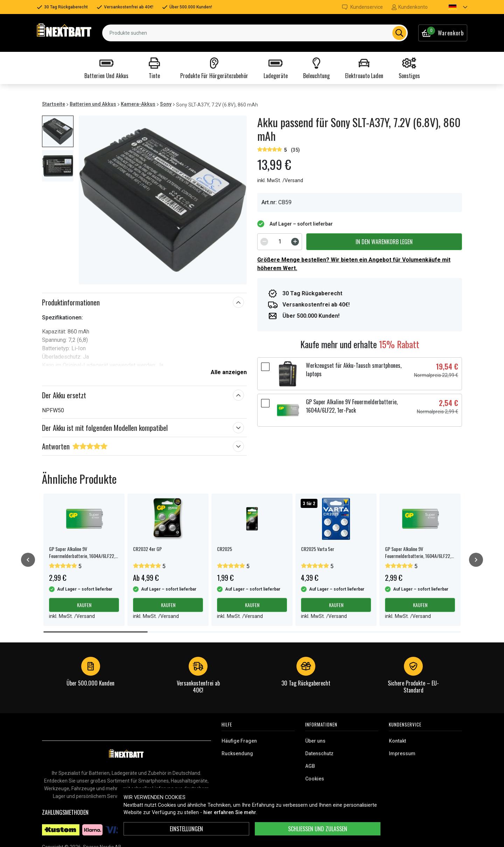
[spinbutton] (280, 242)
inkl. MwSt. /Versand (280, 181)
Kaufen (84, 605)
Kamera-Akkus (138, 104)
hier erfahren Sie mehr (230, 812)
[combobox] (255, 33)
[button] (452, 7)
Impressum (402, 753)
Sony (166, 104)
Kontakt (397, 741)
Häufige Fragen (239, 741)
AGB (310, 766)
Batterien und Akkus (93, 104)
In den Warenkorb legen (384, 242)
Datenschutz (319, 753)
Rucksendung (237, 753)
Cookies (315, 779)
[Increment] (295, 242)
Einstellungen (186, 829)
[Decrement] (264, 242)
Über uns (315, 741)
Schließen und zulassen (318, 829)
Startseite (54, 104)
